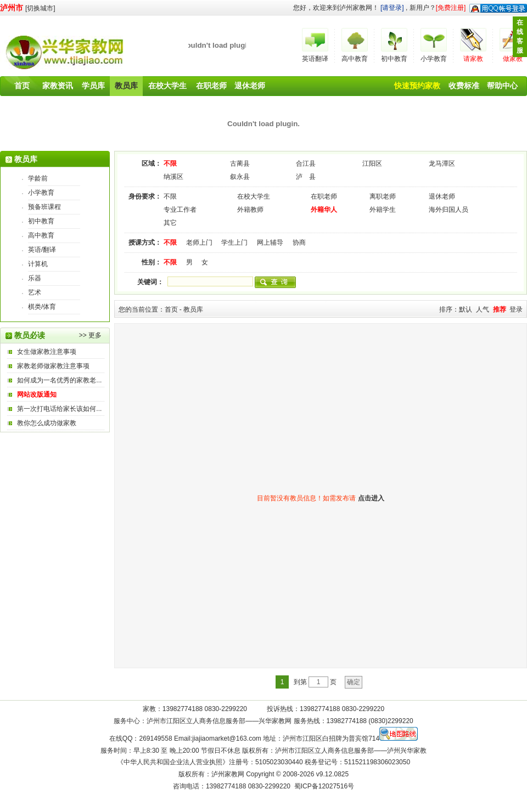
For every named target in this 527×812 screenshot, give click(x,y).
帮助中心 (502, 86)
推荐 (500, 309)
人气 (483, 309)
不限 (170, 163)
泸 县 (306, 177)
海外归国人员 (448, 210)
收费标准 (464, 86)
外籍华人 (324, 210)
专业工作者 (180, 210)
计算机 (38, 264)
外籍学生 (383, 210)
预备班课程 (44, 207)
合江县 (306, 163)
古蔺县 (240, 163)
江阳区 (372, 163)
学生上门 (234, 243)
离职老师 (383, 196)
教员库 (126, 86)
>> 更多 (90, 335)
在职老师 (211, 86)
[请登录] (392, 8)
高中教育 (355, 59)
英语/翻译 (42, 250)
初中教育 (394, 59)
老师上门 (199, 243)
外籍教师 (250, 210)
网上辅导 (270, 243)
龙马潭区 (442, 163)
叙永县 (240, 177)
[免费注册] (451, 8)
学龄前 (38, 178)
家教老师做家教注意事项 (53, 366)
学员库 (93, 86)
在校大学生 (167, 86)
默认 (466, 309)
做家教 (513, 59)
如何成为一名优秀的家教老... (59, 380)
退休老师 (250, 86)
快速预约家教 (417, 86)
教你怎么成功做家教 (47, 423)
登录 (516, 309)
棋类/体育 (42, 307)
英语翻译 (315, 59)
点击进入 (371, 498)
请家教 (473, 59)
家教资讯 (58, 86)
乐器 (35, 278)
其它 (170, 223)
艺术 (35, 292)
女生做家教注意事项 (47, 352)
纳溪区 (173, 177)
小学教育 (434, 59)
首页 (22, 86)
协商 (299, 243)
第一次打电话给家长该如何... (59, 409)
